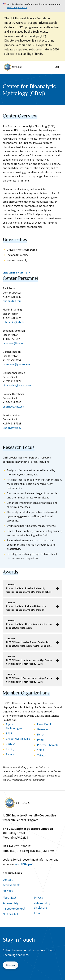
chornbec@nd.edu (13, 406)
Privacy (38, 898)
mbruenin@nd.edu (14, 322)
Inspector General (14, 909)
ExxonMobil (44, 724)
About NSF (10, 898)
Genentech (44, 729)
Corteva (11, 744)
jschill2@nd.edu (12, 428)
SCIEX (40, 750)
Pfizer (41, 740)
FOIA (37, 913)
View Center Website (15, 273)
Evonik (10, 754)
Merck (41, 734)
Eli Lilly (10, 749)
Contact (8, 880)
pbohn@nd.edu (12, 301)
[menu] (57, 67)
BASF (9, 733)
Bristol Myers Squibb (18, 739)
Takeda (41, 755)
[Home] (13, 67)
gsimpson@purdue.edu (16, 364)
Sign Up (11, 965)
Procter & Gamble (48, 745)
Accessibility (11, 903)
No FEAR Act (10, 914)
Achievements (12, 885)
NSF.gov (8, 891)
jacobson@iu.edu (13, 343)
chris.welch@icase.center (18, 385)
